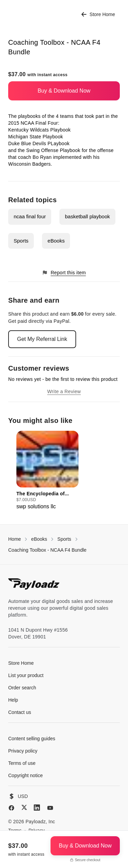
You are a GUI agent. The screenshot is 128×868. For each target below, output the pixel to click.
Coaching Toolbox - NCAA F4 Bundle (47, 550)
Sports (21, 241)
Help (13, 700)
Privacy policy (23, 751)
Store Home (98, 15)
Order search (22, 688)
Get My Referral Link (42, 339)
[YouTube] (50, 808)
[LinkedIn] (37, 808)
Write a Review (64, 391)
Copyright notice (25, 775)
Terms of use (22, 763)
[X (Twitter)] (24, 807)
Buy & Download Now (64, 91)
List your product (26, 675)
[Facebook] (11, 808)
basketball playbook (87, 216)
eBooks (56, 241)
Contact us (20, 712)
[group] (47, 471)
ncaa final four (30, 216)
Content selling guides (32, 739)
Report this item (64, 273)
